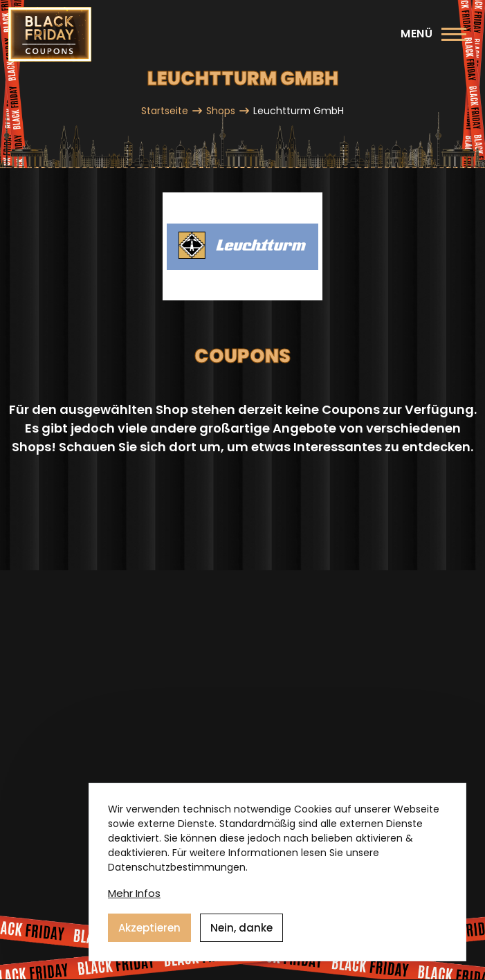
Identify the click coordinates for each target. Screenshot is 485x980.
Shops (221, 111)
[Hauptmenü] (433, 34)
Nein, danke (241, 928)
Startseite (165, 111)
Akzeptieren (149, 928)
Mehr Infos (134, 893)
